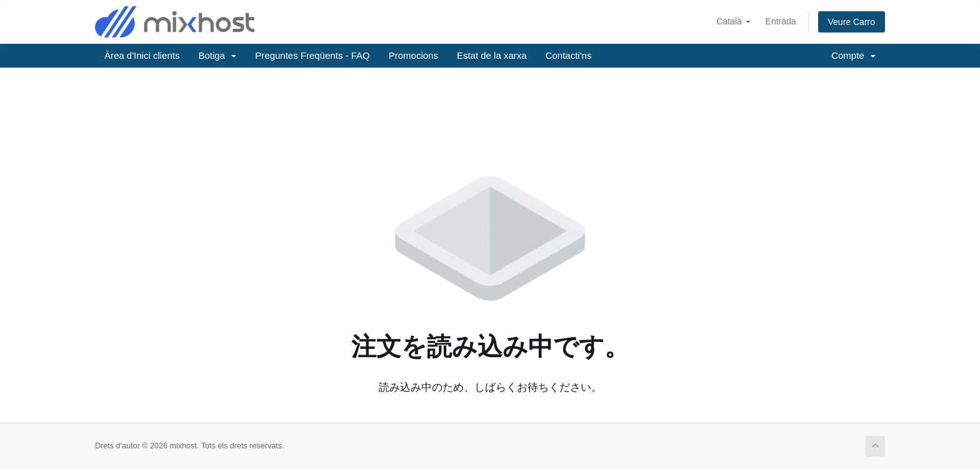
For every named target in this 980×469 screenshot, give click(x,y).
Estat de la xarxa (492, 55)
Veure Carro (852, 22)
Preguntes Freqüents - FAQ (312, 55)
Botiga (217, 55)
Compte (853, 55)
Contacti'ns (569, 55)
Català (733, 21)
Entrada (781, 21)
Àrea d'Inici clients (142, 55)
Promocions (413, 55)
